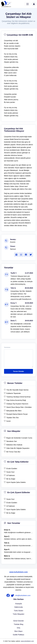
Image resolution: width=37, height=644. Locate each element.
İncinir (9, 421)
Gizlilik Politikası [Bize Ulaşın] (18, 635)
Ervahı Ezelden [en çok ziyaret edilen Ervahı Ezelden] (12, 503)
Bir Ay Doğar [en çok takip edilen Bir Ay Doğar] (11, 479)
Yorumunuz (7, 347)
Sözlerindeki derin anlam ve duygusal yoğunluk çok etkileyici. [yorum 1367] (18, 552)
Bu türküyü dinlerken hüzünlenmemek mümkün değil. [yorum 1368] (18, 546)
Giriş (18, 628)
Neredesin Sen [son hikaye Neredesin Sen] (12, 441)
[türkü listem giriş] (34, 4)
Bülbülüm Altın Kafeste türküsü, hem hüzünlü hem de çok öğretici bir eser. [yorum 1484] (18, 559)
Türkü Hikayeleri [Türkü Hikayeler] (19, 614)
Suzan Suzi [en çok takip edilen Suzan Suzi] (10, 472)
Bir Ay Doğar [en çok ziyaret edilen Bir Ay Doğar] (11, 513)
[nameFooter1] (8, 596)
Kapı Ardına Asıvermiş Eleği (16, 400)
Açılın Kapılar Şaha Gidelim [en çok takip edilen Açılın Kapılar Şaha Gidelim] (16, 482)
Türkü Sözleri (18, 611)
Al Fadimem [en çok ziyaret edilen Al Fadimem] (11, 506)
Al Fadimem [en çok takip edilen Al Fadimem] (11, 475)
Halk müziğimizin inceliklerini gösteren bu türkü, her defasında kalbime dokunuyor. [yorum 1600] (18, 532)
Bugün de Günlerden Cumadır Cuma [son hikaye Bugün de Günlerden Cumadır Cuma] (19, 438)
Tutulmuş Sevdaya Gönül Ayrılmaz (18, 397)
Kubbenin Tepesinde (14, 393)
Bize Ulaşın (18, 631)
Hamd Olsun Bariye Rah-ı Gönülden (19, 407)
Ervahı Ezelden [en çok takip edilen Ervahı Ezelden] (12, 469)
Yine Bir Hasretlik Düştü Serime (17, 390)
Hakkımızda (18, 607)
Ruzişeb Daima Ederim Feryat (17, 414)
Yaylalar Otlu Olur (13, 418)
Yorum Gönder (18, 371)
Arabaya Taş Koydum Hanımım (17, 404)
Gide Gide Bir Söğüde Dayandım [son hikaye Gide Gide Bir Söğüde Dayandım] (18, 448)
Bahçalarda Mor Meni (14, 411)
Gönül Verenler (18, 621)
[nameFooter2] (13, 596)
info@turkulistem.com (23, 595)
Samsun (13, 249)
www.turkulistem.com (18, 572)
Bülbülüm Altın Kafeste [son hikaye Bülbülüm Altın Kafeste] (14, 445)
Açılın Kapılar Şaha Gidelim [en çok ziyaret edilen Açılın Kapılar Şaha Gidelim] (16, 510)
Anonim (13, 242)
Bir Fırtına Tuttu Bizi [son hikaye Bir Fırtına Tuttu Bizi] (13, 452)
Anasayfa (18, 604)
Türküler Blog (18, 624)
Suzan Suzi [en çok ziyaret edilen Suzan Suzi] (10, 499)
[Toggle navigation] (28, 4)
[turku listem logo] (6, 4)
